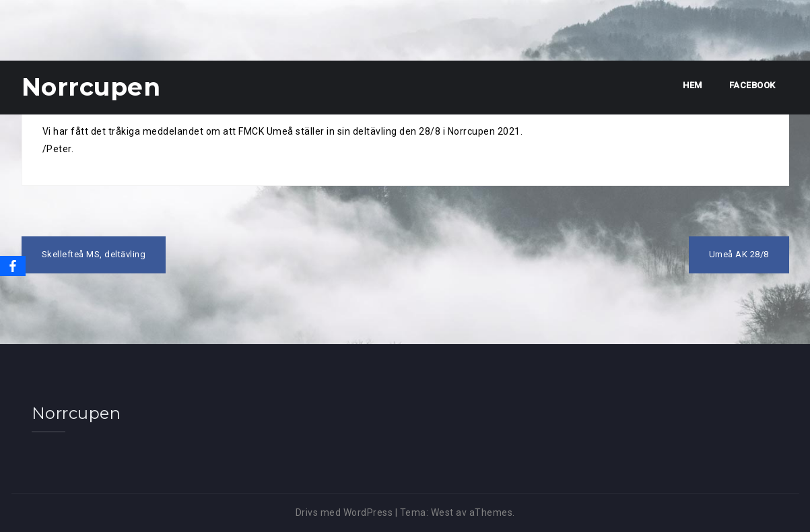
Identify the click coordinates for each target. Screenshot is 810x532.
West (442, 512)
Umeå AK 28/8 (739, 254)
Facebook (752, 85)
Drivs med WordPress (344, 512)
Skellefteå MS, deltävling (94, 254)
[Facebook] (13, 266)
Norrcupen (91, 87)
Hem (693, 85)
